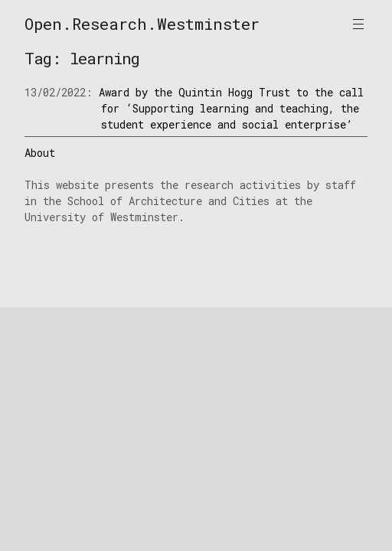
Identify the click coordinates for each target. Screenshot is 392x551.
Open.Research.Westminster (142, 24)
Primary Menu (358, 24)
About (40, 153)
